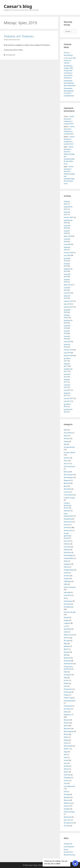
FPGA (66, 561)
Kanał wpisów (69, 847)
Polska (66, 695)
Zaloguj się (68, 844)
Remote (67, 720)
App (65, 444)
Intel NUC (67, 595)
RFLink (66, 734)
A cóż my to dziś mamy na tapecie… (70, 60)
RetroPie (67, 729)
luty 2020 (67, 255)
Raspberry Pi (69, 715)
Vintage (67, 794)
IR (65, 598)
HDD (66, 584)
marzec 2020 (69, 252)
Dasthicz (67, 511)
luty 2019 (67, 304)
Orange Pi (68, 675)
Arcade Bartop (69, 447)
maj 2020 (67, 244)
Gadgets (67, 564)
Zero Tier (67, 820)
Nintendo (67, 661)
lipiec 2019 (68, 285)
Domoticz (67, 527)
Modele (67, 646)
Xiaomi (66, 806)
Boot (66, 486)
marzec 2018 (69, 350)
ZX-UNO (67, 826)
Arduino (67, 458)
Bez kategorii (69, 477)
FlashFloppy (68, 555)
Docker (66, 525)
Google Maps (69, 570)
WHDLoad (68, 803)
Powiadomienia (70, 701)
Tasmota (67, 775)
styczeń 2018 (69, 355)
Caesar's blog (18, 6)
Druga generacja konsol (67, 536)
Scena (66, 743)
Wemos (67, 800)
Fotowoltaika (69, 558)
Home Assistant (70, 587)
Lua (65, 626)
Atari (66, 461)
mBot (66, 632)
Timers (66, 780)
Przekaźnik (68, 706)
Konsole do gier (70, 612)
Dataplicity (68, 519)
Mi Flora (67, 638)
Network (67, 658)
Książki (66, 620)
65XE (66, 430)
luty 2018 (67, 353)
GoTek (66, 573)
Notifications (69, 664)
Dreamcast (68, 530)
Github (66, 567)
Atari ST (67, 464)
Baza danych (69, 475)
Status (66, 772)
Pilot (65, 686)
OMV (66, 672)
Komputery (68, 601)
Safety (66, 740)
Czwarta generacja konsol (67, 505)
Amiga (66, 441)
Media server (69, 635)
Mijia (66, 643)
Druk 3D (67, 541)
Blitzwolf (67, 483)
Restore (67, 723)
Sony (66, 763)
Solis (66, 757)
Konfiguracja (69, 607)
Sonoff (66, 760)
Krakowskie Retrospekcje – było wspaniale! (70, 83)
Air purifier (68, 433)
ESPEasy (67, 550)
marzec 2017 (69, 398)
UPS (65, 792)
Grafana (67, 576)
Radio (66, 712)
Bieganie (67, 480)
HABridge (67, 581)
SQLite (66, 769)
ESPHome (67, 553)
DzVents (67, 544)
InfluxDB (67, 592)
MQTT (66, 649)
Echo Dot (67, 547)
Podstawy (67, 692)
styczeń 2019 (69, 307)
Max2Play (67, 629)
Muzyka (67, 652)
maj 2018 (67, 341)
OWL (66, 678)
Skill (65, 754)
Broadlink (67, 489)
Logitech (67, 623)
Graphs (67, 578)
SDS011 (67, 749)
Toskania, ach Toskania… (19, 36)
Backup (67, 472)
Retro (66, 726)
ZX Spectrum (69, 823)
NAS (65, 655)
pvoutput (67, 709)
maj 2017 (67, 390)
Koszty (66, 617)
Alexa (66, 436)
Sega (66, 752)
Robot (66, 737)
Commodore (69, 495)
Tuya (66, 783)
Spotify (66, 766)
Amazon (67, 438)
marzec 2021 (69, 217)
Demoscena (68, 522)
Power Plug (68, 698)
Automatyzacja (69, 466)
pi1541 (66, 680)
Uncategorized (11, 55)
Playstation (68, 689)
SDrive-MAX (68, 746)
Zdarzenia (68, 817)
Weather (67, 797)
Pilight (66, 683)
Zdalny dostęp (69, 812)
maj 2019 (67, 293)
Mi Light (67, 640)
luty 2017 (67, 401)
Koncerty (67, 604)
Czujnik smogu (69, 498)
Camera (67, 492)
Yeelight (67, 809)
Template (67, 778)
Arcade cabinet (69, 452)
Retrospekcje (69, 731)
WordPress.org (69, 855)
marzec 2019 (69, 301)
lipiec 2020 (68, 236)
